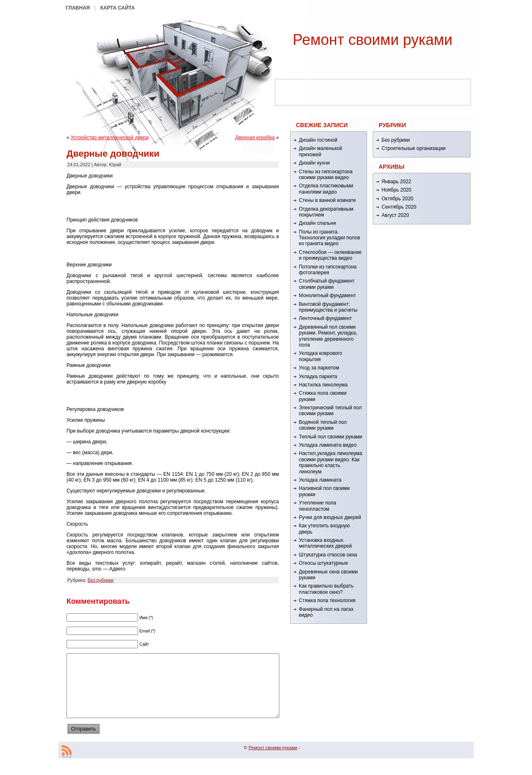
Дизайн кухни (314, 163)
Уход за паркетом (319, 368)
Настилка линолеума (323, 385)
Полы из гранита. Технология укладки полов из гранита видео (329, 238)
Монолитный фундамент (327, 295)
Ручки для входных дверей (330, 517)
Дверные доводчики (113, 154)
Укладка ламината (320, 480)
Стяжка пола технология (327, 600)
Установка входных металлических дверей (325, 543)
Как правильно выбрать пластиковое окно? (326, 589)
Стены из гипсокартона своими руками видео (326, 175)
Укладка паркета (318, 376)
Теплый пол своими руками (330, 437)
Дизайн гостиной (318, 140)
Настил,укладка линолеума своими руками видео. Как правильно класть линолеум (331, 462)
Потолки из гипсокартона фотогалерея (328, 270)
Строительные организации (414, 148)
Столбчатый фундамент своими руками (327, 284)
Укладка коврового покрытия (320, 356)
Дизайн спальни (317, 223)
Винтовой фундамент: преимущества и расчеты (328, 307)
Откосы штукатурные (323, 563)
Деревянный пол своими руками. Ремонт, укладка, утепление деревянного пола (328, 336)
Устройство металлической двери (110, 138)
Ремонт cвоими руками (372, 40)
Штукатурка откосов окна (328, 555)
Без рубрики (101, 580)
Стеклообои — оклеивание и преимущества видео (330, 255)
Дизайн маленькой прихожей (320, 151)
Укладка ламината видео (328, 445)
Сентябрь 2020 (399, 207)
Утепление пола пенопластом (318, 506)
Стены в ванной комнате (327, 200)
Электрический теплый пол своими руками (330, 411)
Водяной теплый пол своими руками (323, 425)
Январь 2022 (396, 182)
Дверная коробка (255, 138)
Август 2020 (395, 215)
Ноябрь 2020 (397, 190)
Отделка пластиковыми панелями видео (326, 189)
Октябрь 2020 (398, 199)
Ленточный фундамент (325, 318)
